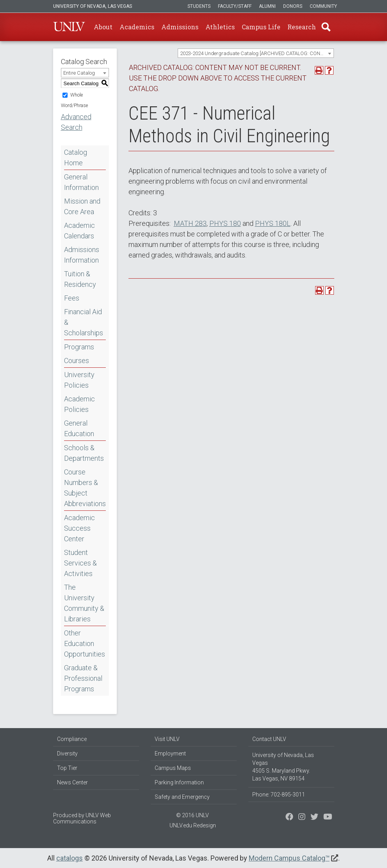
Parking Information (179, 782)
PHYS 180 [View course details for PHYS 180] (225, 223)
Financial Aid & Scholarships (84, 322)
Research (302, 27)
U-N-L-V (69, 27)
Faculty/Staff (235, 6)
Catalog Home (76, 157)
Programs (79, 347)
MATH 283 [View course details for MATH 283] (190, 223)
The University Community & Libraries (84, 603)
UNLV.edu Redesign (193, 825)
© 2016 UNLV (193, 815)
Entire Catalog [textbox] (79, 73)
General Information (81, 182)
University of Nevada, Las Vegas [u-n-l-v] (93, 6)
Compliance (72, 739)
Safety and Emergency (182, 797)
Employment (170, 753)
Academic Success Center (79, 528)
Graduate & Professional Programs (83, 678)
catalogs (70, 858)
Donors (293, 6)
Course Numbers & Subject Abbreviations (85, 488)
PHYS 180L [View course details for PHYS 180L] (273, 223)
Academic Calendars (79, 231)
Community (323, 6)
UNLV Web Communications (82, 818)
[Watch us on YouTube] (328, 818)
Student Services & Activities (80, 563)
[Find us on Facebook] (289, 818)
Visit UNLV (167, 739)
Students (199, 6)
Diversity (67, 753)
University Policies (79, 380)
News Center (72, 782)
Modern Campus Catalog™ (289, 858)
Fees (72, 298)
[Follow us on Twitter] (302, 818)
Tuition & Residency (80, 279)
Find (326, 27)
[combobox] (256, 53)
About (103, 27)
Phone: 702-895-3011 (279, 795)
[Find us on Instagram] (314, 818)
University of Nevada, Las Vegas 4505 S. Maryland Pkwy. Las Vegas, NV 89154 (283, 767)
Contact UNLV (269, 739)
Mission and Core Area (82, 206)
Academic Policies (79, 404)
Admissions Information (82, 255)
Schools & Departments (84, 453)
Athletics (220, 27)
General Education (79, 428)
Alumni (267, 6)
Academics (137, 27)
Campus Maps (173, 768)
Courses (77, 361)
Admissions (180, 27)
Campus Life (261, 27)
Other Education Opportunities (85, 643)
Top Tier (67, 768)
